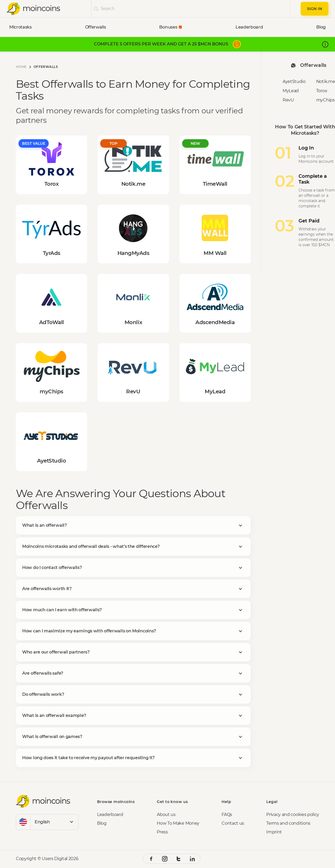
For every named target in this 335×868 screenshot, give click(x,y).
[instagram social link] (165, 859)
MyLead (291, 91)
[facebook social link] (151, 859)
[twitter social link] (178, 859)
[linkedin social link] (192, 859)
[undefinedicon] (96, 9)
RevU (288, 100)
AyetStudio (294, 81)
